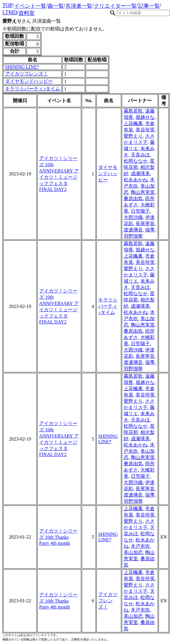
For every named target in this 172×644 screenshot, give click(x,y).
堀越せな (145, 117)
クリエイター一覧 (115, 6)
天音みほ (140, 155)
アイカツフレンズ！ (27, 74)
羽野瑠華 (133, 236)
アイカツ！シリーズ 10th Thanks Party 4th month (58, 537)
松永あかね (136, 180)
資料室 (27, 13)
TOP (7, 5)
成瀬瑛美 (140, 174)
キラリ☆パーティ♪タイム (33, 89)
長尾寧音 (145, 224)
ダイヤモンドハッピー (29, 81)
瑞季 (150, 230)
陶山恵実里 (143, 192)
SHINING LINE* (22, 67)
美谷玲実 (145, 130)
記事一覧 (149, 6)
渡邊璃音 (133, 230)
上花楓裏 (133, 123)
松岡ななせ (136, 161)
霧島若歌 (133, 111)
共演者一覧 (79, 6)
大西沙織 (133, 217)
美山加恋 (133, 552)
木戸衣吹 (140, 546)
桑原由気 (133, 199)
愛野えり (133, 136)
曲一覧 (56, 6)
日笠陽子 (140, 211)
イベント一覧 (30, 6)
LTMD (10, 13)
